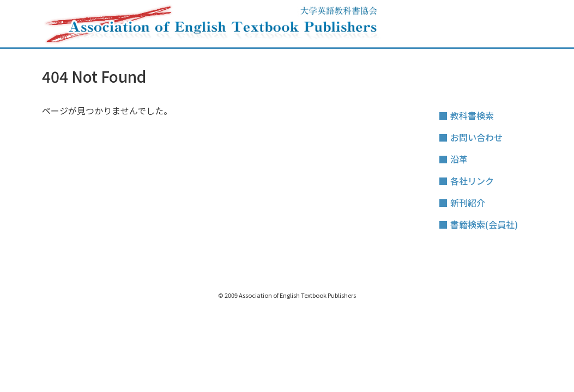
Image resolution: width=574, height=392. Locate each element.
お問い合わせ (476, 137)
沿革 (459, 159)
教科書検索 (472, 115)
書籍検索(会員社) (484, 224)
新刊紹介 (468, 203)
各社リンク (472, 181)
